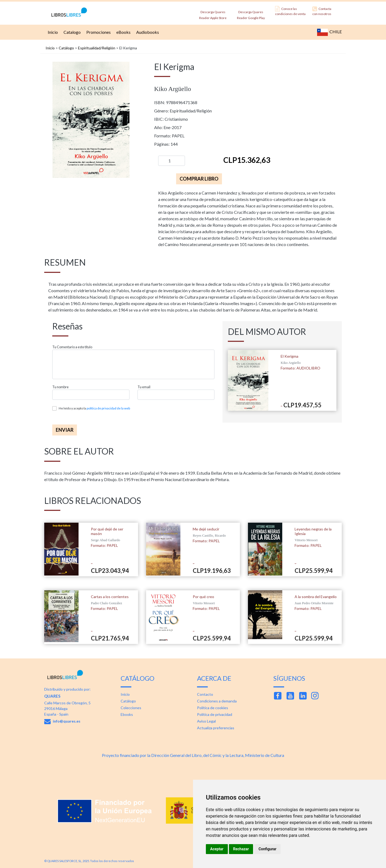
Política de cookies (213, 708)
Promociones (98, 32)
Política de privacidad (215, 714)
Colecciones (131, 708)
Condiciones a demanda (217, 701)
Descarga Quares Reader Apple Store (213, 13)
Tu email (144, 387)
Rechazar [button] (241, 849)
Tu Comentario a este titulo (72, 347)
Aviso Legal (206, 721)
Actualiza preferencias (216, 728)
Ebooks (127, 714)
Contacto (205, 694)
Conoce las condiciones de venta (290, 11)
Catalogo (71, 32)
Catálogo (66, 48)
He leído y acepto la (94, 408)
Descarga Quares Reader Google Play (251, 13)
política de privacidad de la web (108, 408)
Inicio (52, 32)
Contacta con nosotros (322, 11)
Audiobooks (147, 32)
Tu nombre (60, 387)
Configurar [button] (267, 849)
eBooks (123, 32)
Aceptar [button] (217, 849)
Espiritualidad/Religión (97, 48)
